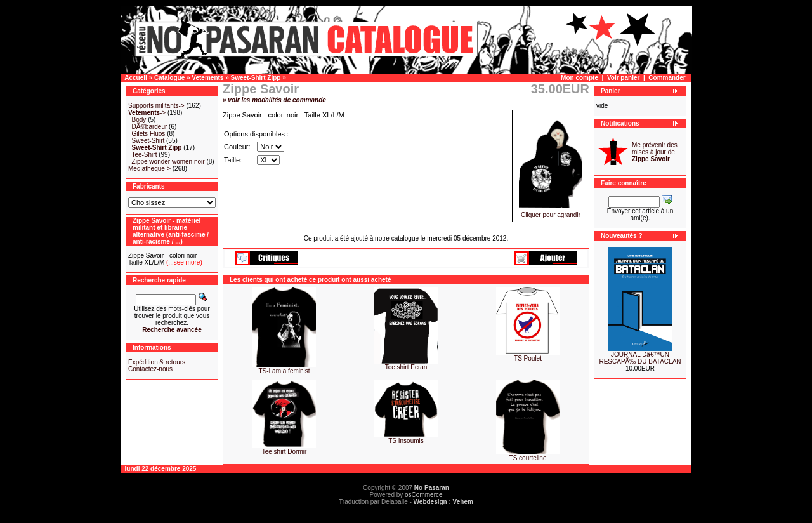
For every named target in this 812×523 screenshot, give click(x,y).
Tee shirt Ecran (406, 367)
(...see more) (183, 262)
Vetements (207, 78)
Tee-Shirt (144, 155)
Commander (667, 78)
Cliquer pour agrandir (551, 212)
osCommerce (423, 495)
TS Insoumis (406, 441)
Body (139, 120)
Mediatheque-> (149, 169)
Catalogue (169, 78)
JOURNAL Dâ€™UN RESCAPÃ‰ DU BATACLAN (640, 358)
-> (147, 113)
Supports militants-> (156, 106)
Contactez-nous (150, 369)
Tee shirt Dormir (285, 452)
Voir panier (624, 78)
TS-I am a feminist (284, 371)
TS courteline (528, 458)
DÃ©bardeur (150, 127)
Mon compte (580, 78)
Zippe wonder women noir (168, 162)
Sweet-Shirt (148, 141)
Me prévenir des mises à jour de (655, 152)
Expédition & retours (157, 362)
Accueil (136, 78)
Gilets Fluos (149, 134)
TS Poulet (528, 358)
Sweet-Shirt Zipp (256, 78)
